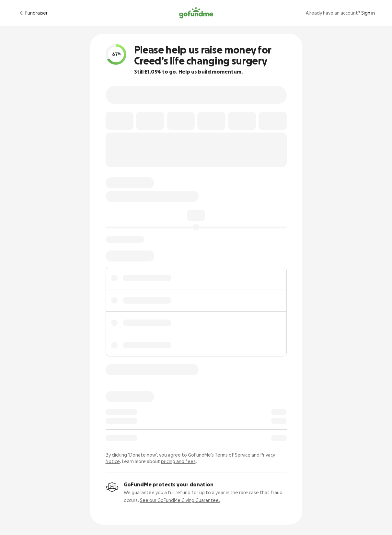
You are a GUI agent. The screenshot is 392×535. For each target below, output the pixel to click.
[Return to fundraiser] (33, 13)
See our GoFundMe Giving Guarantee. (180, 500)
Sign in (368, 13)
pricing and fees (178, 461)
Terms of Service (233, 455)
